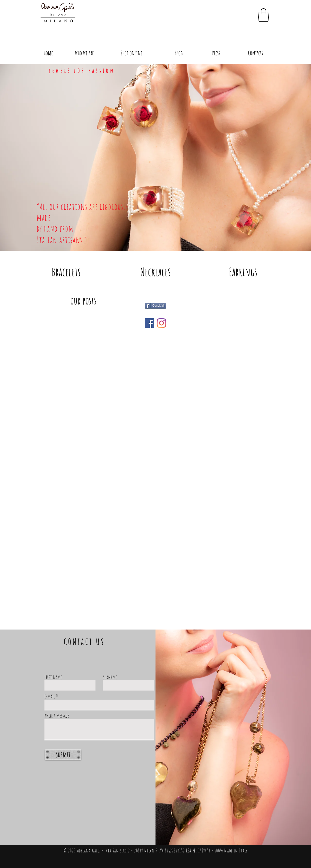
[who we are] (84, 53)
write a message (57, 716)
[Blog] (179, 53)
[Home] (48, 53)
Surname (110, 677)
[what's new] (150, 323)
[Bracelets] (66, 272)
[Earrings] (243, 272)
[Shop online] (131, 53)
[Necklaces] (155, 272)
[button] (263, 15)
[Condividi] (155, 306)
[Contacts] (255, 53)
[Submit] (63, 755)
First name (53, 677)
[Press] (216, 53)
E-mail (50, 696)
